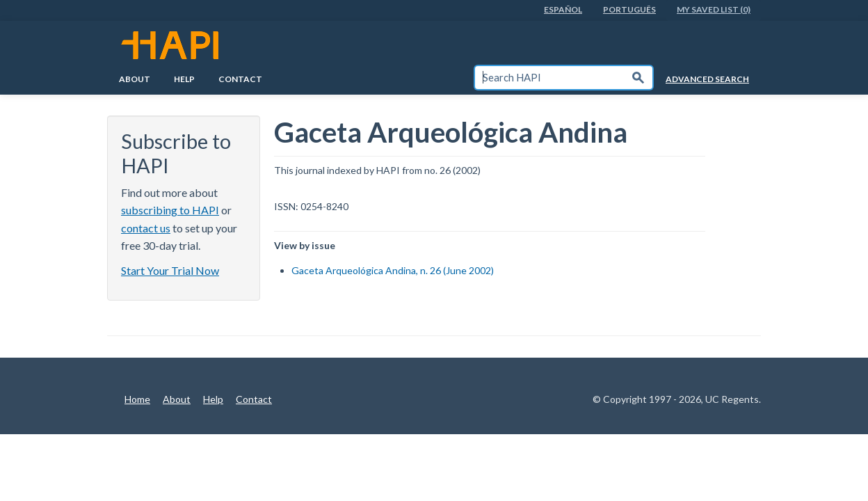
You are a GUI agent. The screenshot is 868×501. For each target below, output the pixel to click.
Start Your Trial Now (170, 270)
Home (137, 399)
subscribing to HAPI (170, 210)
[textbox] (549, 78)
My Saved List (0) (714, 9)
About (135, 79)
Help (184, 79)
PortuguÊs (629, 9)
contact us (146, 228)
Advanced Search (707, 79)
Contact (240, 79)
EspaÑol (563, 9)
